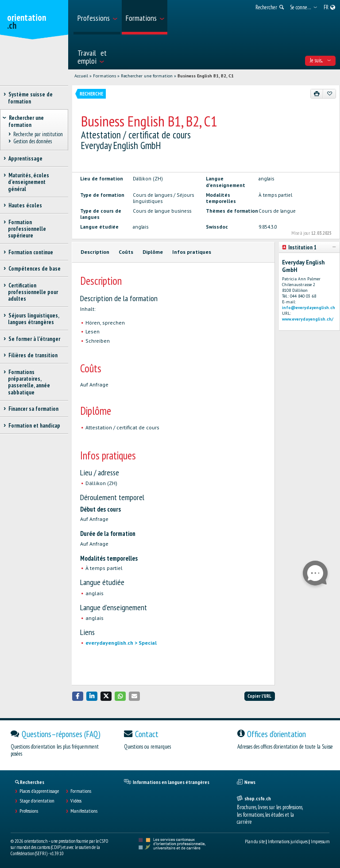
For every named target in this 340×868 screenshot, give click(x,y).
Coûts (126, 252)
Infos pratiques (192, 252)
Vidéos (76, 801)
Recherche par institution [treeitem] (38, 134)
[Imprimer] (317, 94)
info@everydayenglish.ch (309, 308)
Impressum (320, 841)
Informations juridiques (288, 841)
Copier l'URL (259, 696)
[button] (78, 696)
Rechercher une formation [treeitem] (26, 121)
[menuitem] (97, 17)
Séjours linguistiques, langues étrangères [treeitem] (33, 319)
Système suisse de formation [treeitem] (30, 98)
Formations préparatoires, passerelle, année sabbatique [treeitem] (29, 382)
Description (95, 252)
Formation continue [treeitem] (31, 252)
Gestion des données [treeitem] (32, 142)
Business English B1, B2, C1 (206, 76)
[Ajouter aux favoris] (329, 94)
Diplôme (153, 252)
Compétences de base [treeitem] (34, 269)
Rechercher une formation (147, 76)
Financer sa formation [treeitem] (33, 409)
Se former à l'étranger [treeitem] (34, 339)
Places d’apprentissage (39, 791)
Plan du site (255, 841)
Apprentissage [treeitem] (25, 159)
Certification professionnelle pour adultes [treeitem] (33, 292)
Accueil (81, 76)
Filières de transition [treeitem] (33, 355)
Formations (104, 76)
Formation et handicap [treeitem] (34, 426)
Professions (29, 811)
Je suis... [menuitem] (320, 60)
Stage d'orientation (37, 801)
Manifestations (84, 811)
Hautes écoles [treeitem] (25, 205)
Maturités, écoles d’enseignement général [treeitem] (29, 182)
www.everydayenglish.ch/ (308, 319)
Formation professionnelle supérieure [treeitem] (27, 229)
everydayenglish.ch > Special (121, 643)
